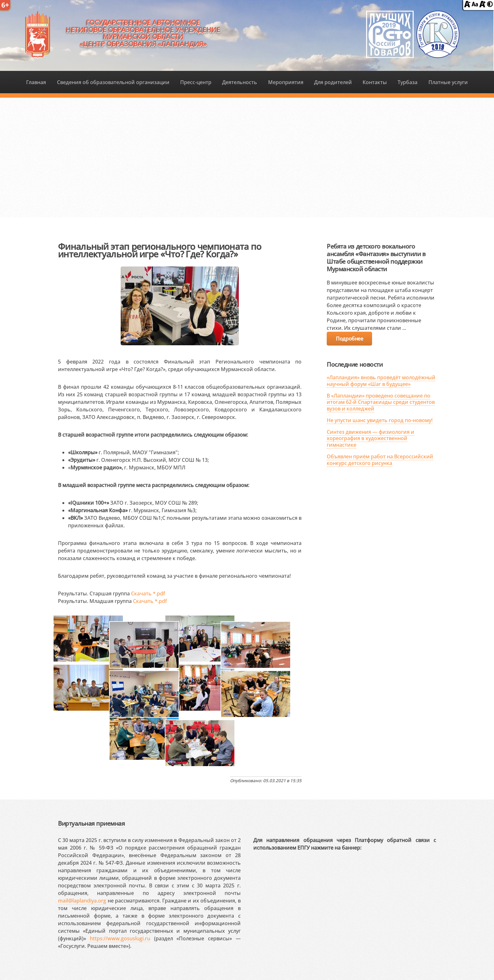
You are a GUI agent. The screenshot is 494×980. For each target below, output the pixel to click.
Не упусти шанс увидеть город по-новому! (380, 420)
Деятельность (240, 82)
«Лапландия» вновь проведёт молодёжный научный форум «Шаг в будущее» (381, 381)
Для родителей (333, 82)
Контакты (375, 82)
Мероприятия (286, 82)
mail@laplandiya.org (82, 901)
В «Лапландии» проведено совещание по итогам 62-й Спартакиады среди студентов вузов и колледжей (381, 402)
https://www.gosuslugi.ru (120, 938)
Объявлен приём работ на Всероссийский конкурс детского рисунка (380, 460)
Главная (36, 82)
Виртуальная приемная (91, 823)
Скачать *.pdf (148, 593)
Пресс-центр (196, 82)
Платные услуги (448, 82)
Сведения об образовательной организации (113, 82)
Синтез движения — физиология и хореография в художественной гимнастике (370, 438)
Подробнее (349, 339)
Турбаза (408, 82)
